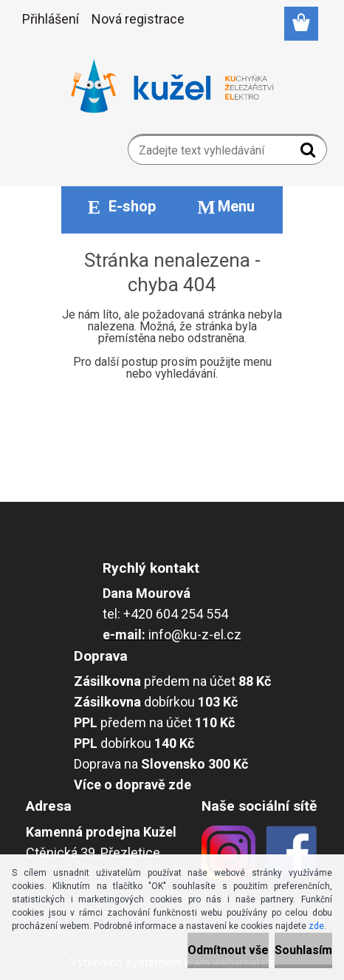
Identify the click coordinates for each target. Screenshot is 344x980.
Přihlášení (51, 19)
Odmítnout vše (228, 950)
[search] (310, 153)
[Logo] (172, 86)
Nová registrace (138, 19)
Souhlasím (303, 950)
